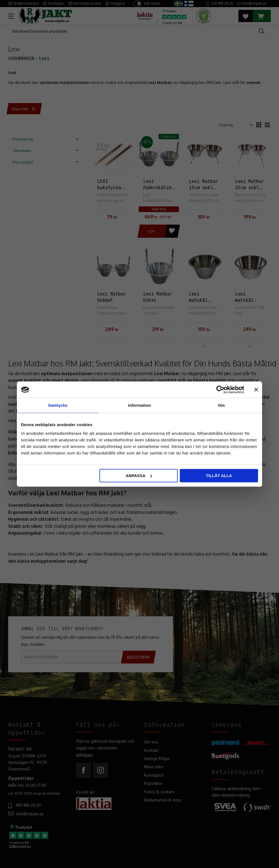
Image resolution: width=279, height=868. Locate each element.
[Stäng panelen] (256, 390)
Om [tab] (221, 405)
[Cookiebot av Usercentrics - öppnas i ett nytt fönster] (220, 390)
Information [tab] (139, 405)
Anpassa (139, 476)
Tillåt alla (219, 476)
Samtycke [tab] (58, 405)
